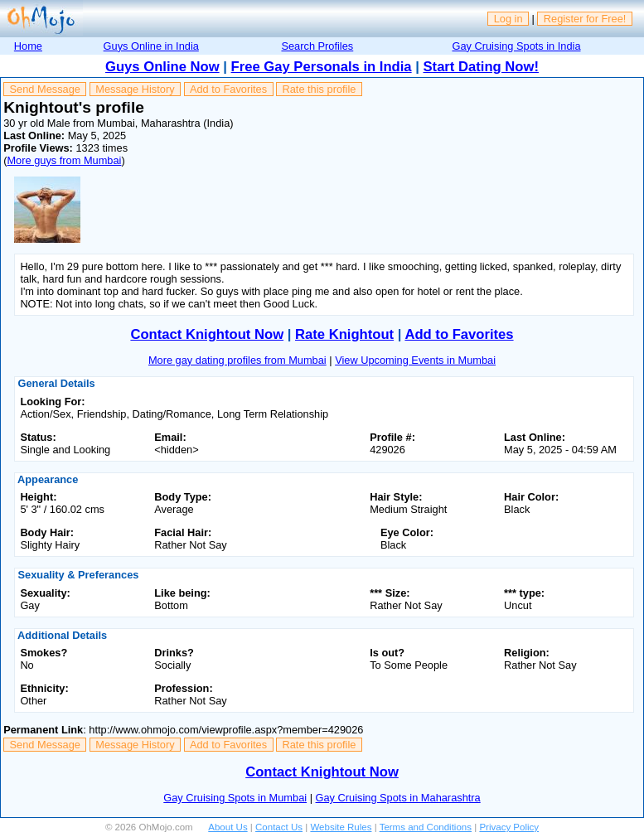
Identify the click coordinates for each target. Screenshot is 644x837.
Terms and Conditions (426, 827)
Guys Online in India (151, 46)
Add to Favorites (228, 89)
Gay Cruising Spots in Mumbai (235, 798)
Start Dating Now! (481, 67)
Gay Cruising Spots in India (516, 46)
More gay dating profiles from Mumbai (237, 360)
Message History (135, 89)
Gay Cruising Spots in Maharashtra (398, 798)
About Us (228, 827)
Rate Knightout (344, 334)
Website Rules (341, 827)
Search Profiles (317, 46)
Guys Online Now (162, 67)
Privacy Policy (509, 827)
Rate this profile (319, 89)
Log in (508, 19)
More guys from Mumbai (64, 160)
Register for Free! (585, 19)
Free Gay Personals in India (322, 67)
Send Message (45, 89)
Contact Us (279, 827)
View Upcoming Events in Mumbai (415, 360)
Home (28, 46)
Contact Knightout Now (207, 334)
